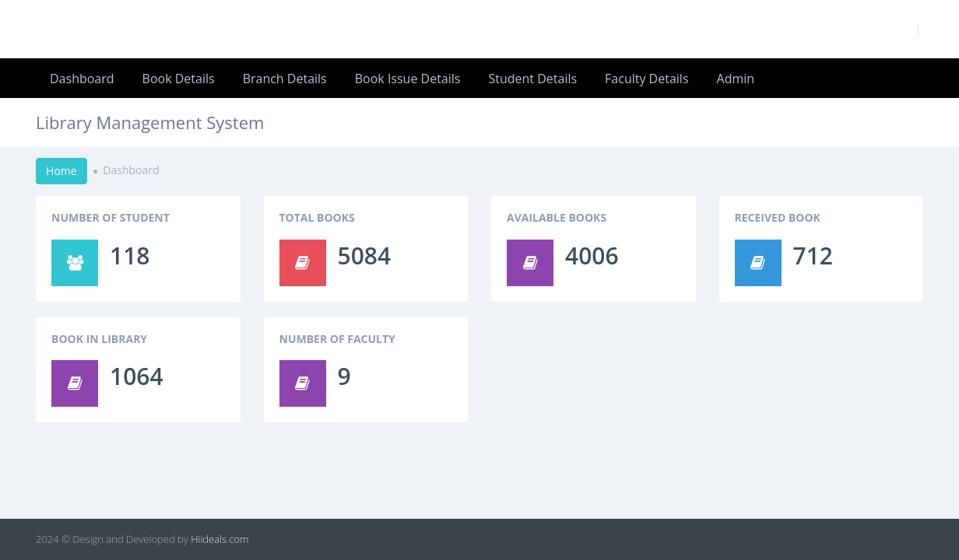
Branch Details (285, 79)
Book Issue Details (408, 79)
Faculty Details (646, 79)
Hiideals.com (220, 539)
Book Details (179, 79)
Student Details (532, 79)
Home (61, 171)
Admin (736, 79)
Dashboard (82, 79)
